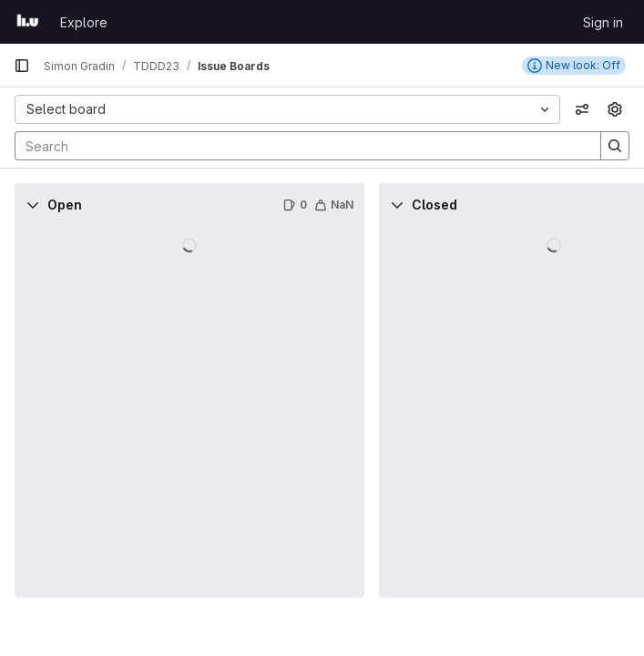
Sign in (603, 22)
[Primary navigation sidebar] (22, 66)
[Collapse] (33, 205)
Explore (84, 22)
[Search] (299, 146)
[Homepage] (28, 22)
